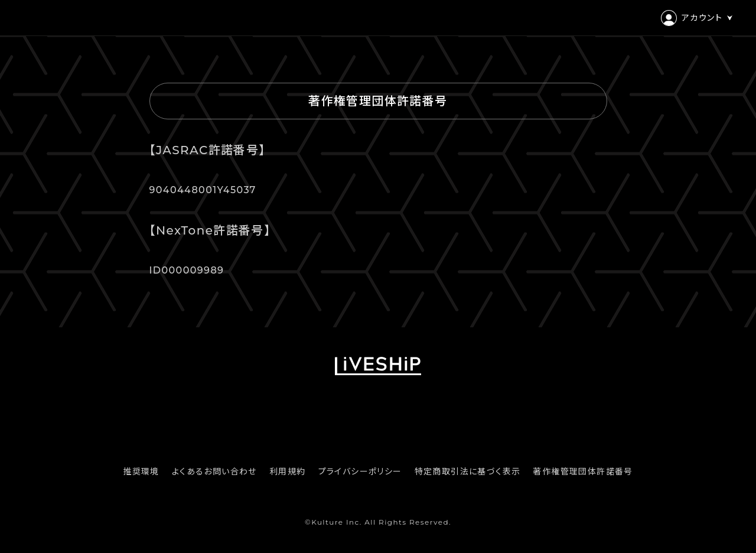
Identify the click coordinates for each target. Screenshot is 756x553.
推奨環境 (141, 471)
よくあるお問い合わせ (214, 471)
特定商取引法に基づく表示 (468, 471)
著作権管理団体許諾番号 (583, 471)
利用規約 (288, 471)
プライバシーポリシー (360, 471)
